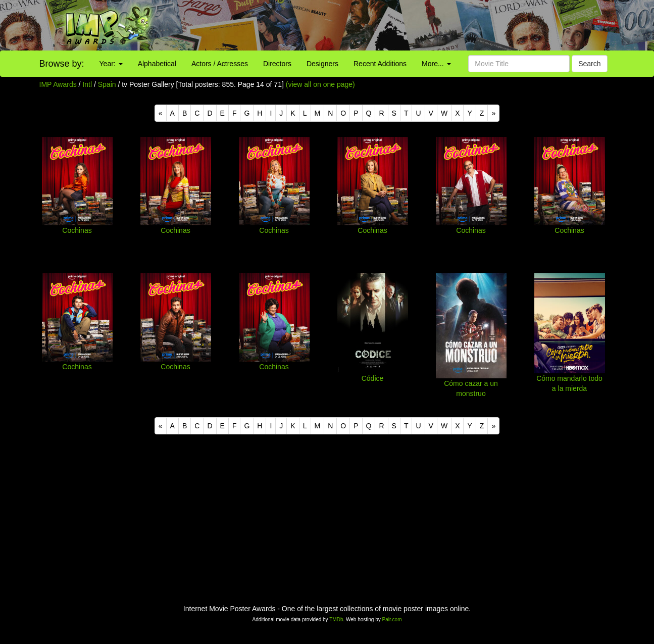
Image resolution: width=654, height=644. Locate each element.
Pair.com (392, 620)
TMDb (336, 620)
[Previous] (161, 113)
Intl (87, 84)
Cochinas (77, 230)
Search (589, 64)
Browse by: (62, 64)
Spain (107, 84)
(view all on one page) (320, 84)
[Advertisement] (409, 25)
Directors (277, 64)
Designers (322, 64)
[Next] (493, 113)
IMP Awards (58, 84)
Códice (373, 378)
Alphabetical (157, 64)
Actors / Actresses (220, 64)
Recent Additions (380, 64)
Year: (111, 64)
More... (436, 64)
